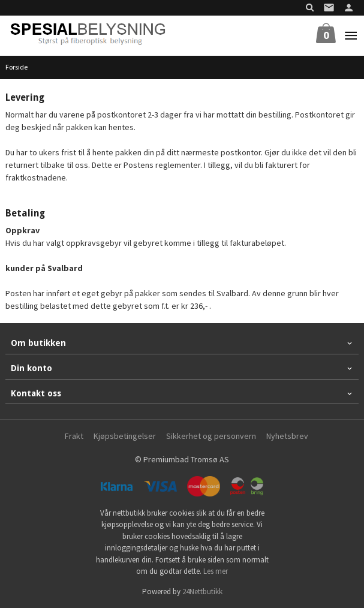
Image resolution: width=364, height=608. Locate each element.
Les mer (216, 571)
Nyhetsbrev (287, 436)
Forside (16, 67)
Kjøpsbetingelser (125, 436)
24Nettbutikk (202, 592)
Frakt (74, 436)
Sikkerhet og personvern (211, 436)
